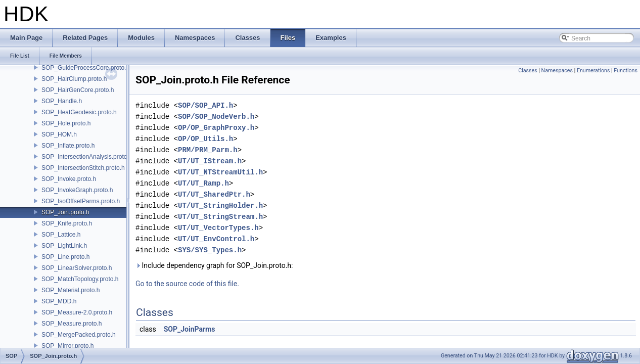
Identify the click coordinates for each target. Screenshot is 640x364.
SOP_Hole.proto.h (66, 123)
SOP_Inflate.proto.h (68, 146)
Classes (528, 71)
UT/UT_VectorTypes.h (218, 228)
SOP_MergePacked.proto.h (79, 335)
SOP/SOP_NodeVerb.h (216, 117)
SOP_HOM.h (59, 134)
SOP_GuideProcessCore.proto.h (85, 68)
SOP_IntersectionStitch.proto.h (83, 168)
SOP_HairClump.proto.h (74, 79)
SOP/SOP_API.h (205, 105)
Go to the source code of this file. (187, 284)
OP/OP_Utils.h (205, 139)
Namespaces (557, 71)
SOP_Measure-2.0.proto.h (77, 312)
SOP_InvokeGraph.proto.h (77, 190)
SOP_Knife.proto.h (67, 223)
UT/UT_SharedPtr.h (214, 194)
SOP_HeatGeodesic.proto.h (79, 112)
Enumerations (593, 71)
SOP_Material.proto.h (71, 290)
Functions (626, 71)
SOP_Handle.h (62, 101)
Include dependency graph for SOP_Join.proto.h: (214, 265)
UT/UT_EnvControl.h (216, 239)
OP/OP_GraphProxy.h (216, 128)
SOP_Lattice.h (61, 235)
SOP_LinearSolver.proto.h (77, 268)
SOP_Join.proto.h (65, 212)
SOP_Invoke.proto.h (69, 179)
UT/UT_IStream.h (210, 161)
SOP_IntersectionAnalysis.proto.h (87, 157)
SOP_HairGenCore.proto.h (78, 90)
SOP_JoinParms (190, 329)
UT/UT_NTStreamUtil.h (220, 172)
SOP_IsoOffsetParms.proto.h (81, 201)
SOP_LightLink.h (64, 246)
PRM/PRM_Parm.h (208, 150)
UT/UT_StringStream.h (220, 217)
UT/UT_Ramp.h (203, 183)
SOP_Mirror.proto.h (67, 346)
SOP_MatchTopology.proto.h (80, 279)
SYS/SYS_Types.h (210, 250)
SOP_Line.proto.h (65, 257)
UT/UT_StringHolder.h (220, 206)
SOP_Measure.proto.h (72, 324)
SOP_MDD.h (59, 301)
